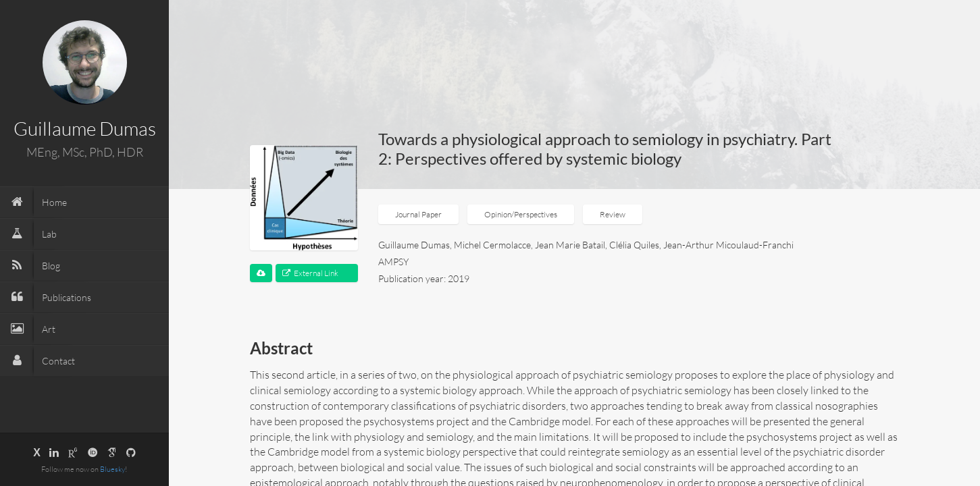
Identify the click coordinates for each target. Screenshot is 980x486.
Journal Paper (418, 214)
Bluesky (112, 469)
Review (613, 214)
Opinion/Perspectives (521, 214)
